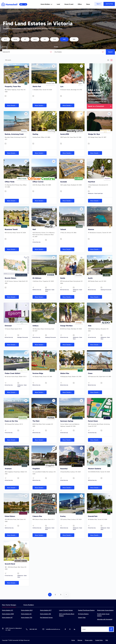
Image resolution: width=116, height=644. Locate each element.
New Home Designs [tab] (9, 605)
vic (64, 39)
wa (74, 39)
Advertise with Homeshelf (105, 619)
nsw (15, 39)
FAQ (107, 640)
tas (55, 39)
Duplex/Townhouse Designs (86, 610)
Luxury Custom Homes (66, 610)
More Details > (12, 105)
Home (73, 640)
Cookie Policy (99, 640)
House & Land (69, 4)
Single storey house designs (105, 610)
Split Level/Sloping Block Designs (67, 615)
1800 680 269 (33, 629)
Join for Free (109, 4)
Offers (80, 4)
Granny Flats (82, 618)
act (6, 39)
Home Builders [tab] (29, 605)
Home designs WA (45, 614)
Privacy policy (89, 640)
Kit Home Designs (83, 614)
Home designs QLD (27, 610)
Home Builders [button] (46, 4)
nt (25, 39)
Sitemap (80, 640)
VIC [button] (23, 4)
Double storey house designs (103, 615)
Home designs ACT (46, 610)
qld (35, 39)
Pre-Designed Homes (46, 618)
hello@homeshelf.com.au (53, 629)
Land (58, 4)
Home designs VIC (8, 610)
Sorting (4, 47)
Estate (56, 47)
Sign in (99, 4)
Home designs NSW (8, 614)
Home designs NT (7, 618)
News (88, 4)
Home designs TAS (27, 618)
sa (45, 39)
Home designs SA (26, 614)
